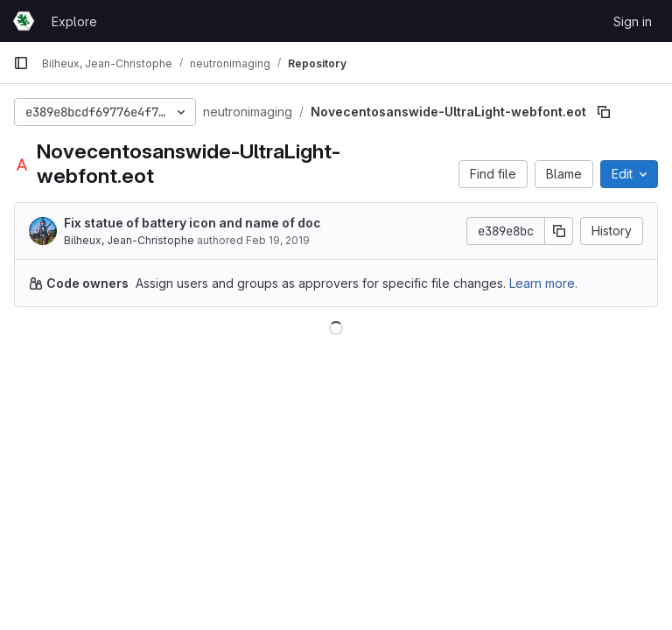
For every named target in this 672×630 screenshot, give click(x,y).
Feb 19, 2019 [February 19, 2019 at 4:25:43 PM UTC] (278, 240)
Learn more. (543, 283)
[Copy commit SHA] (559, 231)
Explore (74, 21)
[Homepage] (24, 21)
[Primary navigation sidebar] (21, 63)
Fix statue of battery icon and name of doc (192, 223)
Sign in (633, 21)
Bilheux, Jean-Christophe (129, 240)
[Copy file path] (604, 112)
